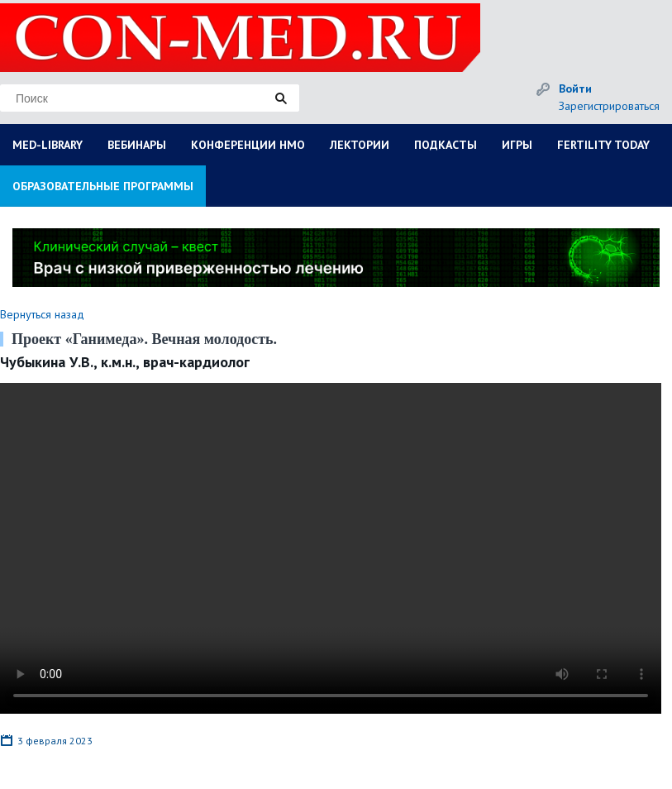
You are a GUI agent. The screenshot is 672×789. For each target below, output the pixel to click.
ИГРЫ (517, 145)
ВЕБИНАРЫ (137, 145)
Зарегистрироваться (609, 106)
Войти (575, 88)
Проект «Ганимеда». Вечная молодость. (144, 339)
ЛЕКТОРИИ (360, 145)
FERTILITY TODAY (603, 145)
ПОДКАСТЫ (446, 145)
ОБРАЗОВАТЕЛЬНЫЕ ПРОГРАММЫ (103, 186)
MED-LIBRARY (48, 145)
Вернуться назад (42, 314)
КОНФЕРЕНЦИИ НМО (248, 145)
